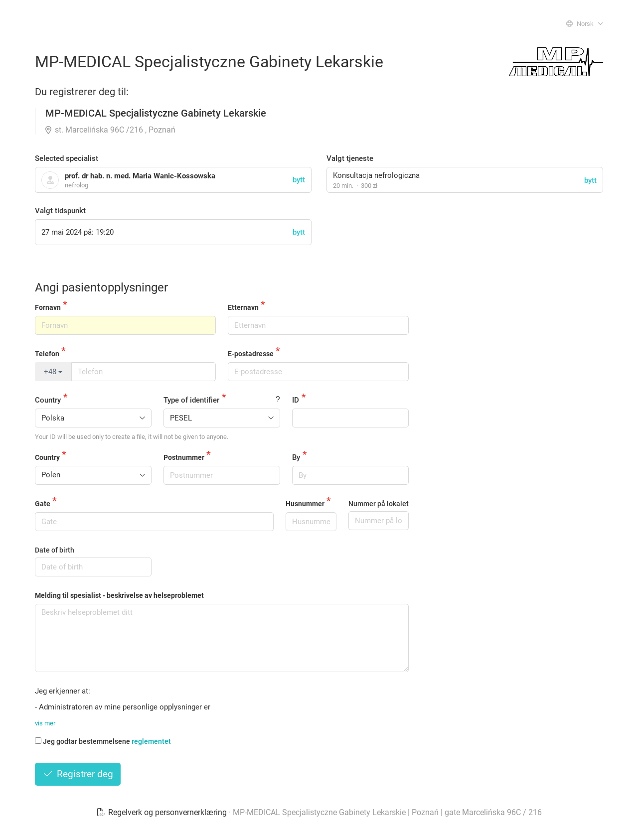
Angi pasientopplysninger (101, 287)
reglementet (151, 741)
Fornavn (48, 307)
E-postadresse (251, 354)
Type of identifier (191, 400)
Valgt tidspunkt (60, 211)
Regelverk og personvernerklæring (162, 812)
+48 (53, 372)
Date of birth (55, 550)
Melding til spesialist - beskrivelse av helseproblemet (119, 595)
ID (296, 400)
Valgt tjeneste (350, 158)
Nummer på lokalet (379, 504)
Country (48, 400)
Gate (43, 504)
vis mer (45, 723)
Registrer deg (78, 774)
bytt (590, 180)
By (296, 457)
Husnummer (305, 504)
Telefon (47, 354)
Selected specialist (67, 158)
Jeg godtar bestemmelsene (103, 741)
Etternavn (243, 307)
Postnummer (184, 457)
